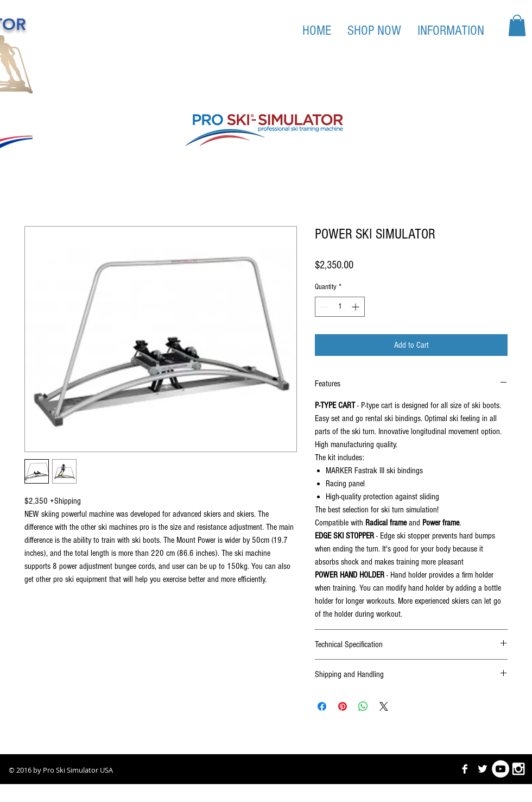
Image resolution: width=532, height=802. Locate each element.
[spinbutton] (340, 307)
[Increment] (356, 307)
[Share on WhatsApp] (363, 706)
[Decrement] (323, 307)
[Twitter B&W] (483, 769)
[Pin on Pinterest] (343, 706)
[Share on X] (384, 706)
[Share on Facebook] (322, 706)
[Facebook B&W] (465, 769)
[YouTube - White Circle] (501, 769)
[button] (517, 25)
